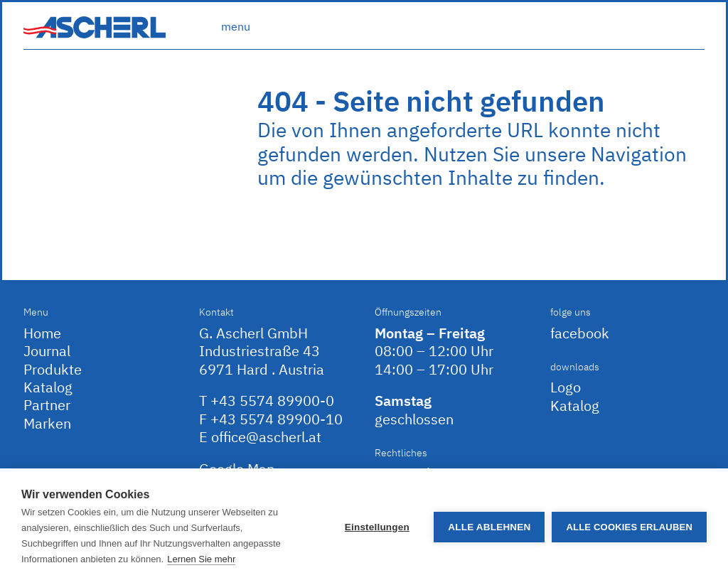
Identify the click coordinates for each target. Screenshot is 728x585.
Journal (47, 351)
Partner (47, 405)
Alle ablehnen (489, 527)
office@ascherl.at (266, 437)
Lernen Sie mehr (201, 559)
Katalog (48, 387)
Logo (566, 387)
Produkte (53, 369)
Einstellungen (377, 527)
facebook (580, 333)
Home (42, 333)
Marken (47, 423)
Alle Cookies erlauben (629, 527)
